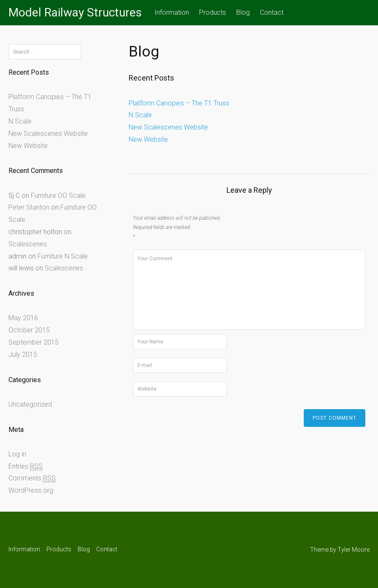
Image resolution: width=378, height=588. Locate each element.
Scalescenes (28, 244)
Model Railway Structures (75, 12)
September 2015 (34, 342)
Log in (17, 454)
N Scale (140, 115)
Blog (243, 12)
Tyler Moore (354, 550)
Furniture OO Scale (58, 196)
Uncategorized (30, 404)
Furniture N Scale (63, 256)
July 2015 (23, 355)
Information (172, 12)
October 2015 (29, 330)
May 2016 (23, 318)
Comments (32, 478)
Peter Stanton (29, 207)
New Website (148, 139)
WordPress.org (31, 490)
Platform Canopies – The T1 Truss (179, 103)
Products (213, 12)
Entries (26, 467)
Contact (272, 12)
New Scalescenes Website (168, 127)
